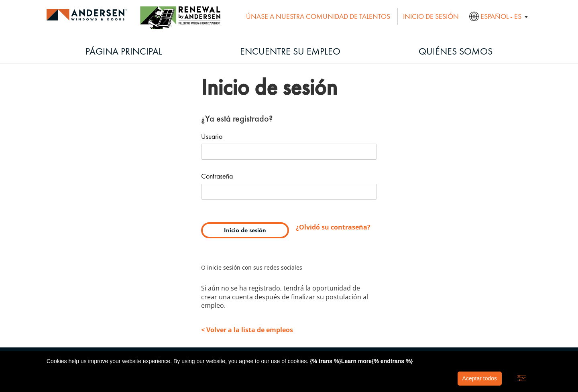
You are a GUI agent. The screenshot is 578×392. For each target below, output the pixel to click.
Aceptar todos (480, 378)
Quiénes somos (456, 51)
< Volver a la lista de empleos (247, 330)
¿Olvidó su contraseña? (333, 227)
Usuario (212, 137)
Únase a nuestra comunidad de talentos (318, 16)
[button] (521, 378)
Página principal (124, 51)
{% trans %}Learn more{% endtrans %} (361, 361)
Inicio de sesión (431, 16)
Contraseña (217, 177)
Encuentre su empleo (290, 51)
